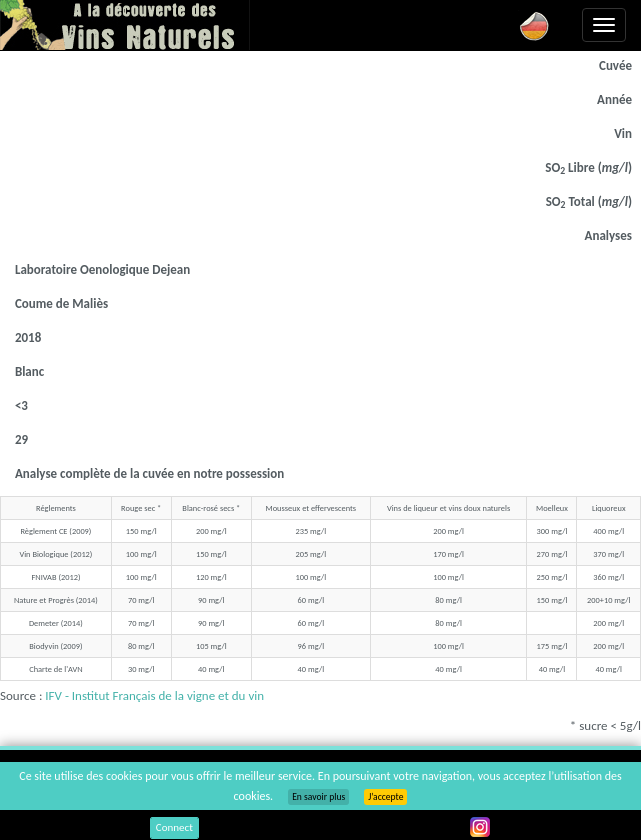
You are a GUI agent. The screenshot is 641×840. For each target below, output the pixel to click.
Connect (174, 827)
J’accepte (385, 797)
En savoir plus (318, 797)
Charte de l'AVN (55, 669)
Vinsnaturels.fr (125, 25)
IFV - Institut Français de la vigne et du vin (154, 695)
